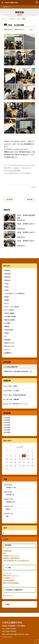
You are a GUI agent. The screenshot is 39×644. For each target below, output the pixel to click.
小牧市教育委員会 (9, 580)
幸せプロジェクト (10, 346)
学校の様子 (8, 274)
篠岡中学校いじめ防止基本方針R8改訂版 (19, 371)
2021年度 (7, 430)
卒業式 (7, 333)
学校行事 (8, 277)
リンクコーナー (8, 573)
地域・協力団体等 (10, 320)
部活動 (7, 300)
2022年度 (7, 427)
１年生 (7, 284)
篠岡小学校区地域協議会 (11, 583)
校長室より (8, 270)
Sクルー (7, 303)
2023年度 (7, 425)
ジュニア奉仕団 (9, 310)
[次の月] (34, 447)
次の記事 (30, 199)
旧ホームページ (8, 595)
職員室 (7, 326)
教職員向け (8, 353)
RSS (8, 604)
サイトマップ (7, 637)
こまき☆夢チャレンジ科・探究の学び (15, 293)
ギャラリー (8, 350)
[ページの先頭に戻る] (37, 642)
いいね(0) (33, 187)
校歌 (4, 553)
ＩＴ (6, 336)
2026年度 (7, 418)
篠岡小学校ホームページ (11, 575)
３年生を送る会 (9, 330)
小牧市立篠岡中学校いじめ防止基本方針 (16, 560)
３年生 (7, 290)
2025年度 (7, 420)
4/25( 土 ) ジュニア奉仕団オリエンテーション (15, 404)
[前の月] (5, 447)
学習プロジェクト (10, 343)
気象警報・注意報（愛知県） (11, 558)
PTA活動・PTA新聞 (10, 316)
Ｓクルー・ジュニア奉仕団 (12, 307)
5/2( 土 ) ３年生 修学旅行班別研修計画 (14, 395)
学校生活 (8, 280)
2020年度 (7, 432)
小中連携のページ (9, 578)
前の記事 (9, 199)
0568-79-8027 (11, 629)
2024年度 (7, 422)
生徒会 (7, 297)
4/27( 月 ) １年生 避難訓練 (11, 399)
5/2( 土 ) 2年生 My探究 (10, 386)
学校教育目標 (7, 551)
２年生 (7, 287)
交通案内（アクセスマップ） (11, 556)
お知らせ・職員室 (10, 313)
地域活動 (8, 340)
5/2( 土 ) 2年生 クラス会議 (11, 391)
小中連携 (8, 323)
